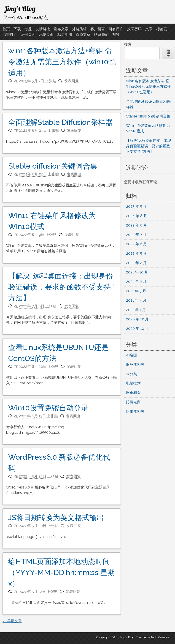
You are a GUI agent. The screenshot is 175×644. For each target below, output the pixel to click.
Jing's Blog (19, 8)
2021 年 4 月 (136, 300)
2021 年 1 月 (136, 310)
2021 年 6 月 (136, 282)
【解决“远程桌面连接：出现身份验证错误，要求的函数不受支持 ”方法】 (62, 287)
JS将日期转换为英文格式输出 (56, 517)
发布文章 (61, 29)
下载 (17, 29)
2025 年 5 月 (136, 206)
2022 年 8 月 (136, 225)
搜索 (128, 44)
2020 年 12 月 (137, 319)
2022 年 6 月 (136, 244)
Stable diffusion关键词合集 (53, 166)
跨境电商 (133, 402)
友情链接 (43, 29)
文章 (149, 29)
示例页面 (28, 34)
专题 (28, 29)
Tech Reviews (160, 637)
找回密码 (134, 29)
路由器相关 (135, 411)
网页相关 (133, 393)
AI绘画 (131, 355)
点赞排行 (10, 34)
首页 (6, 29)
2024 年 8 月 (137, 216)
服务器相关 (135, 364)
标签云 (162, 29)
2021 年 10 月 (137, 272)
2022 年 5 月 (136, 253)
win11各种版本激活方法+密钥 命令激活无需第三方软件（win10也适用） (62, 62)
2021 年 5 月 (136, 291)
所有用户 (116, 29)
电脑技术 (133, 383)
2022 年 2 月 (136, 263)
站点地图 (65, 34)
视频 (116, 34)
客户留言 (98, 29)
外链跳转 (79, 29)
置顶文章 (83, 34)
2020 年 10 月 (137, 329)
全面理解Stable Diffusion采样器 (61, 122)
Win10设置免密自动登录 (48, 408)
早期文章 (12, 621)
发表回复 (71, 81)
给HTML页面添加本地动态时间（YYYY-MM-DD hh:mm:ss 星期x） (62, 572)
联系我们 (101, 34)
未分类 (132, 374)
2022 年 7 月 (136, 235)
